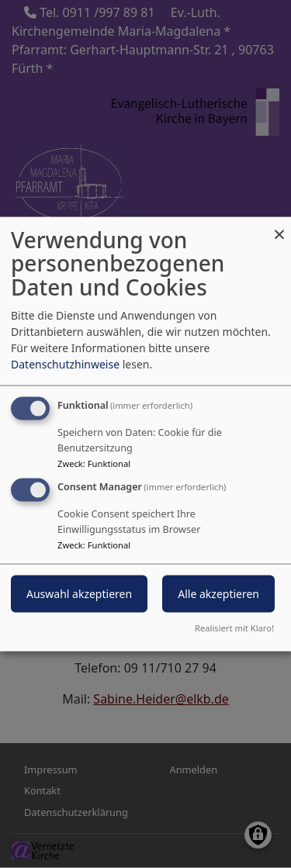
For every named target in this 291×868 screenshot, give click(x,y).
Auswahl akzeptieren (79, 594)
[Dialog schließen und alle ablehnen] (279, 226)
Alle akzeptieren (218, 594)
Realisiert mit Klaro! (234, 628)
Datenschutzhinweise (65, 363)
